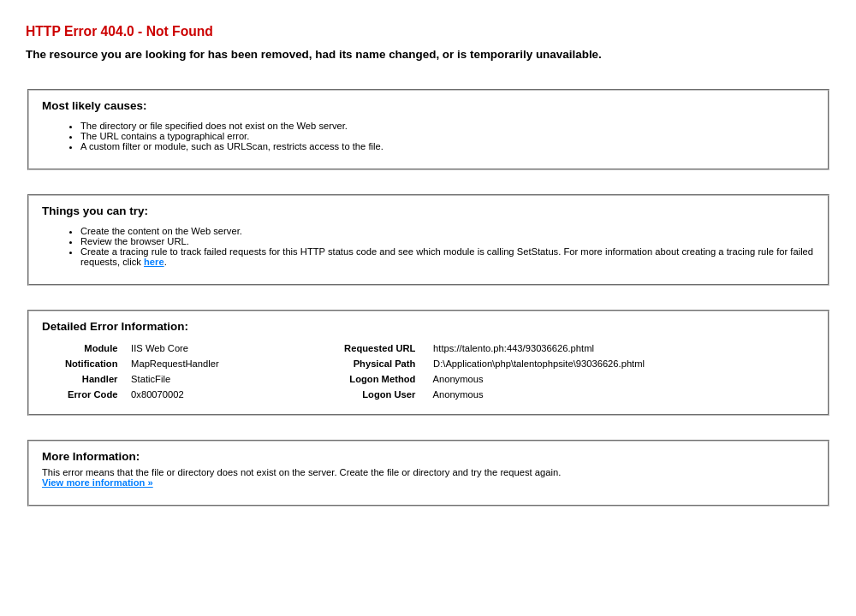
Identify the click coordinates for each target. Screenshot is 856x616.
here (154, 262)
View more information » (98, 483)
